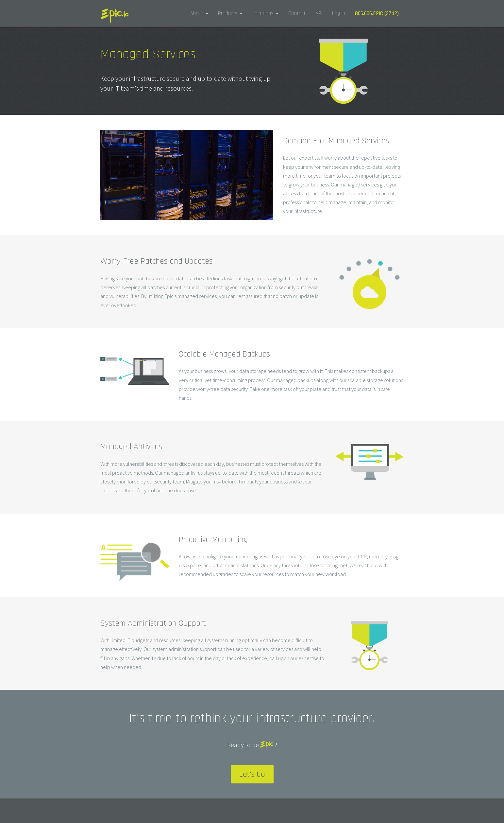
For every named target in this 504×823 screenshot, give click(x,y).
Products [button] (230, 13)
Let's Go (252, 774)
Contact (297, 13)
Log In (339, 13)
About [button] (199, 13)
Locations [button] (265, 13)
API (319, 13)
